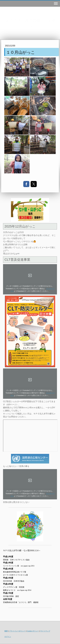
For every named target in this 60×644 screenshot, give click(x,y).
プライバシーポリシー (17, 631)
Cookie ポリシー (33, 631)
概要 (6, 631)
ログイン (8, 637)
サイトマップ (45, 631)
